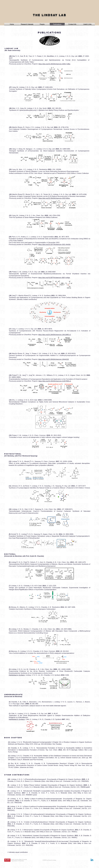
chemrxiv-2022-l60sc (63, 198)
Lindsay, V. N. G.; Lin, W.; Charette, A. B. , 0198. (47, 675)
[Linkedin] (92, 860)
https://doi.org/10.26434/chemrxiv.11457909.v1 (55, 381)
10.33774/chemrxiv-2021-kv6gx (54, 278)
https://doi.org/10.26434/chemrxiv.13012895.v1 (55, 335)
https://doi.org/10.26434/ (47, 198)
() (10, 534)
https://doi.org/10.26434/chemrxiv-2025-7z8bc (54, 64)
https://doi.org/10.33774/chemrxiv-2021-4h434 (54, 245)
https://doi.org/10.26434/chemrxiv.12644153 (54, 359)
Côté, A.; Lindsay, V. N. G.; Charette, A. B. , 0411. (48, 719)
